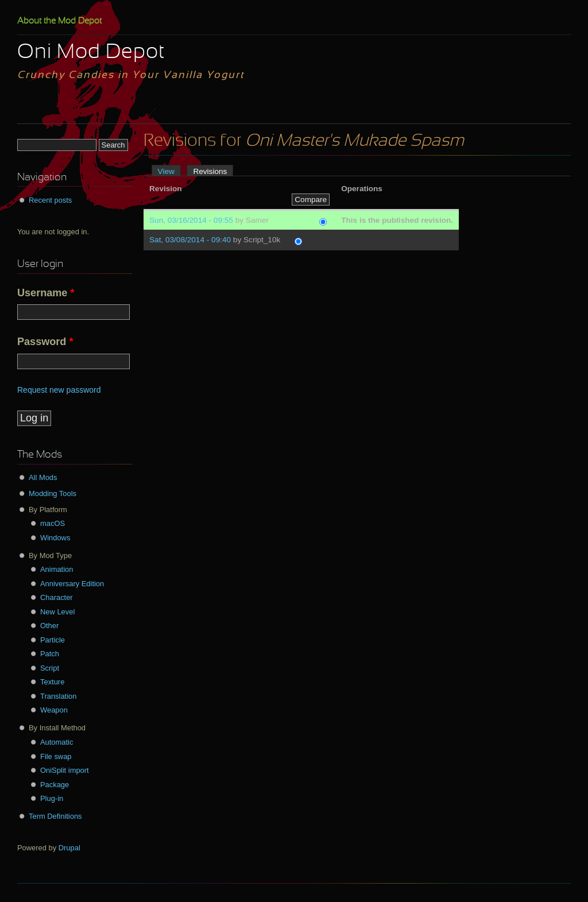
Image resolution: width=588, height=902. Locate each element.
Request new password (59, 390)
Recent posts (50, 200)
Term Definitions (55, 816)
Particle (53, 640)
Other (49, 626)
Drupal (69, 848)
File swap (56, 756)
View (166, 171)
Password (45, 342)
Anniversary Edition (72, 584)
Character (57, 597)
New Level (57, 612)
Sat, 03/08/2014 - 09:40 (190, 240)
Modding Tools (53, 493)
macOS (53, 523)
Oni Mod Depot (91, 53)
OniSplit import (65, 770)
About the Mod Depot (59, 21)
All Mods (43, 477)
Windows (55, 538)
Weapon (54, 710)
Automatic (57, 742)
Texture (52, 682)
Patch (50, 654)
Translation (58, 696)
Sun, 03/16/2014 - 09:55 (191, 220)
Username (46, 293)
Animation (57, 569)
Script (50, 668)
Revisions (213, 171)
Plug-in (52, 798)
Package (55, 785)
